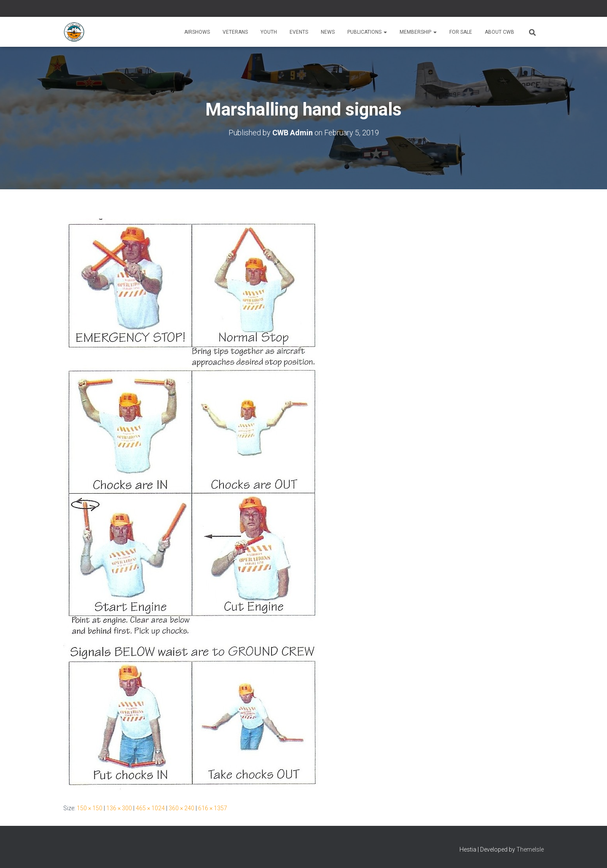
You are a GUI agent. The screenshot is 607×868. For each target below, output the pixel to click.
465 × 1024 (150, 808)
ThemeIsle (530, 849)
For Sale (461, 32)
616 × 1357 (213, 808)
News (328, 32)
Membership (418, 32)
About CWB (500, 32)
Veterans (235, 32)
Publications (367, 32)
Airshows (197, 32)
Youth (269, 32)
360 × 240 (181, 808)
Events (299, 32)
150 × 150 (90, 808)
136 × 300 (119, 808)
